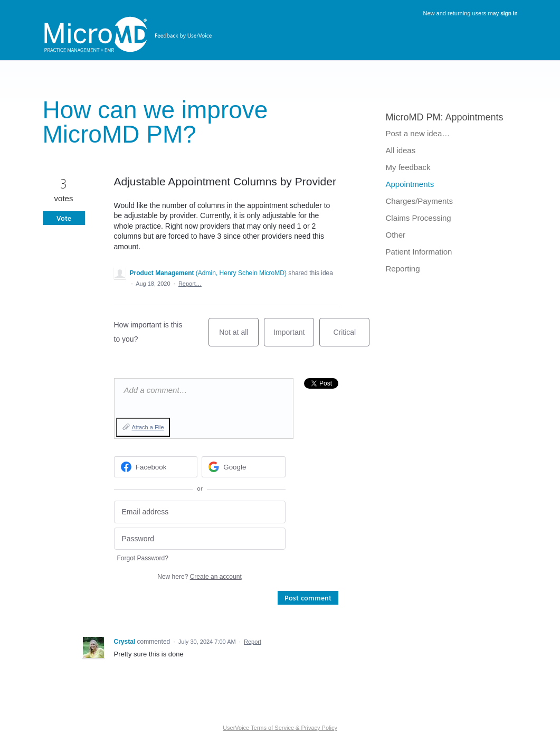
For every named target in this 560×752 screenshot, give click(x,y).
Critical (351, 337)
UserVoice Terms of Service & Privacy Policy (280, 728)
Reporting (403, 269)
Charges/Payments (420, 201)
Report (253, 642)
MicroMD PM (413, 117)
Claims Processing (419, 218)
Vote (64, 218)
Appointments (474, 117)
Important (294, 337)
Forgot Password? (143, 558)
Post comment (308, 598)
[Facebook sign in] (156, 467)
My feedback (408, 167)
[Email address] (200, 512)
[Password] (200, 539)
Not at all (239, 337)
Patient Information (419, 252)
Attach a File (148, 427)
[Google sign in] (244, 467)
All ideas (401, 150)
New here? (199, 577)
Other (396, 235)
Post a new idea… (418, 133)
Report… (190, 284)
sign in (509, 13)
